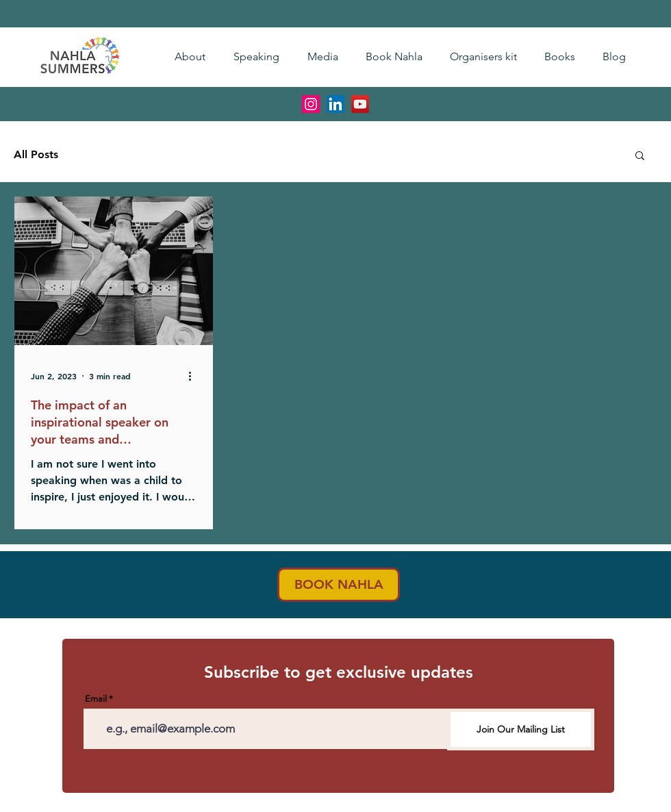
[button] (640, 156)
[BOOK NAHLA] (339, 585)
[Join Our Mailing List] (521, 729)
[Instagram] (311, 104)
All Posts (36, 154)
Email (96, 699)
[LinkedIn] (335, 104)
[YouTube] (360, 104)
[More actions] (194, 376)
